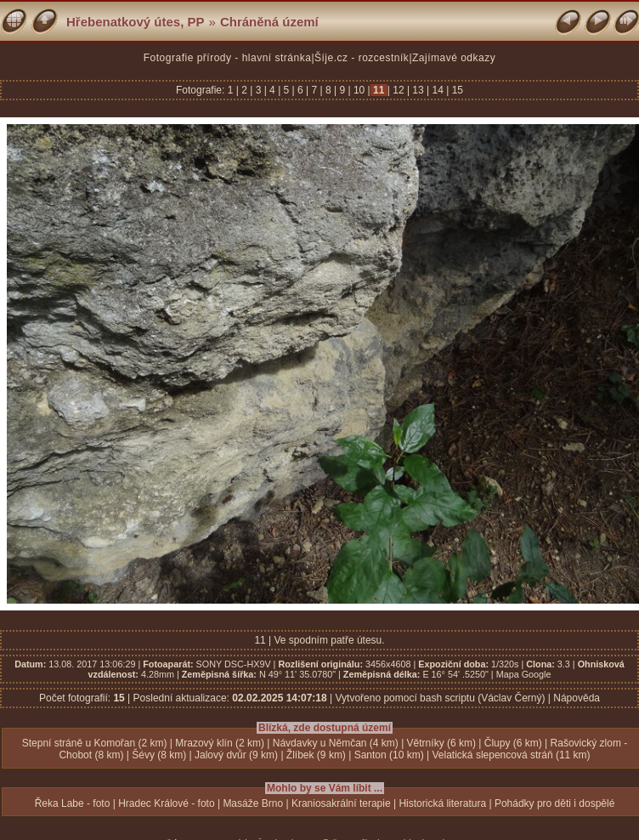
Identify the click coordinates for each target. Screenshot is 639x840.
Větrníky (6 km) (441, 743)
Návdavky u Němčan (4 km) (336, 743)
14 (438, 90)
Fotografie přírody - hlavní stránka (228, 58)
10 (359, 90)
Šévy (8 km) (159, 755)
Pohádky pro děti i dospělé (554, 803)
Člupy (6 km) (513, 743)
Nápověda (577, 698)
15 (456, 90)
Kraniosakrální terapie (341, 803)
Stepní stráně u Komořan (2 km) (95, 743)
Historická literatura (442, 803)
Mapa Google (524, 674)
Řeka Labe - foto (73, 803)
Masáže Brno (253, 803)
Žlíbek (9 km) (316, 755)
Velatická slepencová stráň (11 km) (512, 755)
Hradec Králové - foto (166, 803)
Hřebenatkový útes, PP (136, 22)
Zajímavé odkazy (454, 58)
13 (418, 90)
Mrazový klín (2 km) (220, 743)
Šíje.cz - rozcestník (362, 58)
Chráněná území (269, 22)
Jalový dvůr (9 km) (236, 755)
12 (399, 90)
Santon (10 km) (389, 755)
